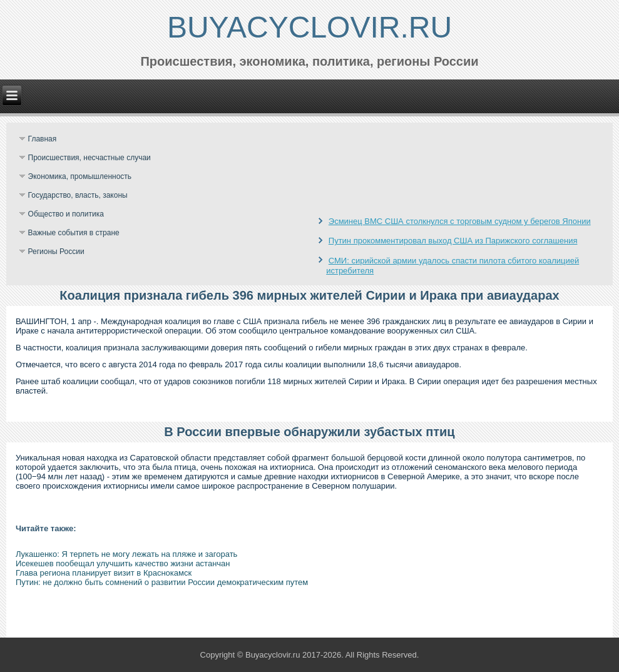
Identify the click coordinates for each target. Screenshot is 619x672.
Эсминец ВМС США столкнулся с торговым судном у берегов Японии (460, 221)
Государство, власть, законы (78, 195)
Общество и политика (66, 214)
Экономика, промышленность (80, 176)
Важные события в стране (74, 233)
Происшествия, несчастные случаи (90, 158)
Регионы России (56, 252)
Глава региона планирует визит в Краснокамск (104, 573)
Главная (43, 139)
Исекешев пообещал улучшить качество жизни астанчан (123, 563)
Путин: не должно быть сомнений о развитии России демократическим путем (162, 582)
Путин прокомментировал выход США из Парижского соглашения (453, 241)
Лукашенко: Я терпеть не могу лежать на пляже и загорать (127, 554)
